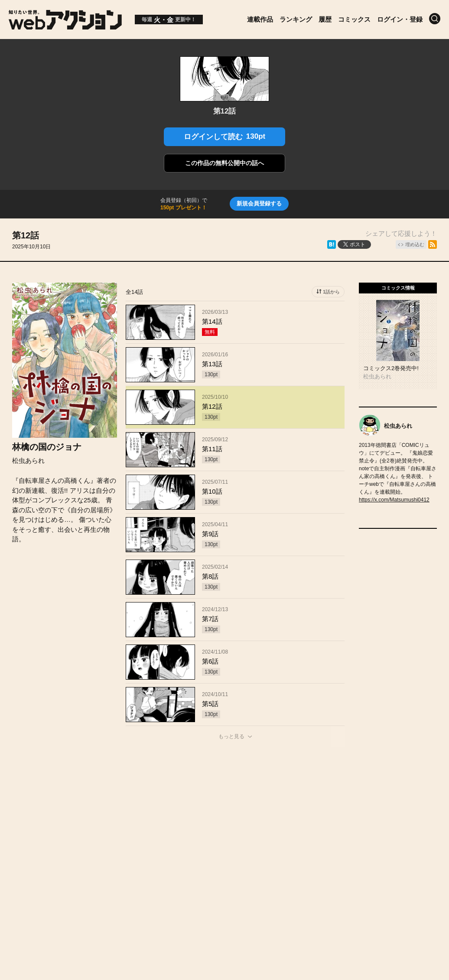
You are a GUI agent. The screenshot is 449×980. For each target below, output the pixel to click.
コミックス (354, 19)
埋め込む (415, 244)
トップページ (37, 826)
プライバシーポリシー (224, 845)
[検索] (435, 19)
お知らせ (143, 826)
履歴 (325, 19)
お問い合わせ (237, 826)
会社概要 (187, 826)
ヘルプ (283, 826)
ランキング (296, 19)
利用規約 (323, 826)
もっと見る (231, 736)
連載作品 (260, 19)
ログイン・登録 (400, 19)
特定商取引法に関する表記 (393, 826)
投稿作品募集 (94, 826)
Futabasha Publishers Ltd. (216, 873)
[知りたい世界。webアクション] (65, 26)
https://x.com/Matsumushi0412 (394, 500)
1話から (331, 292)
